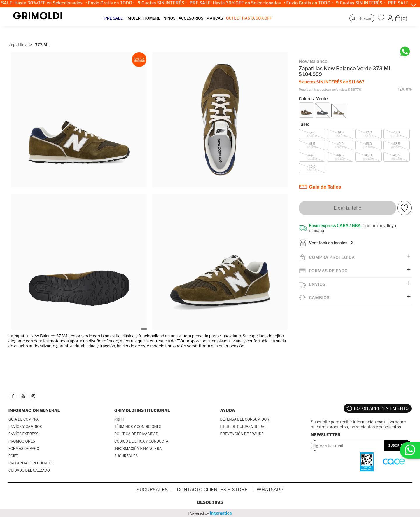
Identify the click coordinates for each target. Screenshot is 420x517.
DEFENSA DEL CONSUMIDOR (245, 419)
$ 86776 (355, 80)
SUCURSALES (126, 456)
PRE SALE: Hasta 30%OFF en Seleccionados (239, 3)
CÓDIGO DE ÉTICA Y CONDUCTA (141, 441)
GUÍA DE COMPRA (24, 419)
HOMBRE (157, 22)
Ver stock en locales (328, 234)
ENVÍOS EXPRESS (23, 434)
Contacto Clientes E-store (212, 490)
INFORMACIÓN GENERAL (34, 410)
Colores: (313, 88)
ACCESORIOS (196, 22)
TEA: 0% (404, 79)
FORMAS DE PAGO (24, 449)
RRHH (119, 419)
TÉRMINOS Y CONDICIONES (138, 427)
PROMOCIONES (22, 441)
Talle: (304, 114)
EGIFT (13, 456)
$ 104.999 (310, 64)
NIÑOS (175, 22)
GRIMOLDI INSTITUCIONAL (142, 410)
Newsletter (326, 430)
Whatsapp (270, 490)
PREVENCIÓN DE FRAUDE (242, 434)
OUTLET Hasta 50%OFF (254, 22)
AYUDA (228, 410)
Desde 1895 (210, 502)
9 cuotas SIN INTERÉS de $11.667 (331, 72)
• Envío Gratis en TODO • (114, 3)
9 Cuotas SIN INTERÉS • (166, 3)
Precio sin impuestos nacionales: (323, 80)
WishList (382, 21)
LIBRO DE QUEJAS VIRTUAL (243, 427)
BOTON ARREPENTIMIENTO (381, 406)
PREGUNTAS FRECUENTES (31, 463)
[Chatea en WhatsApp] (405, 42)
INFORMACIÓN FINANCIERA (138, 449)
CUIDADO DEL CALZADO (29, 470)
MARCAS (220, 22)
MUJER (139, 22)
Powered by (210, 513)
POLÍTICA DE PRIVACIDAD (136, 434)
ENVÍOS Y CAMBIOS (25, 427)
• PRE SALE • (119, 22)
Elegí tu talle (348, 198)
